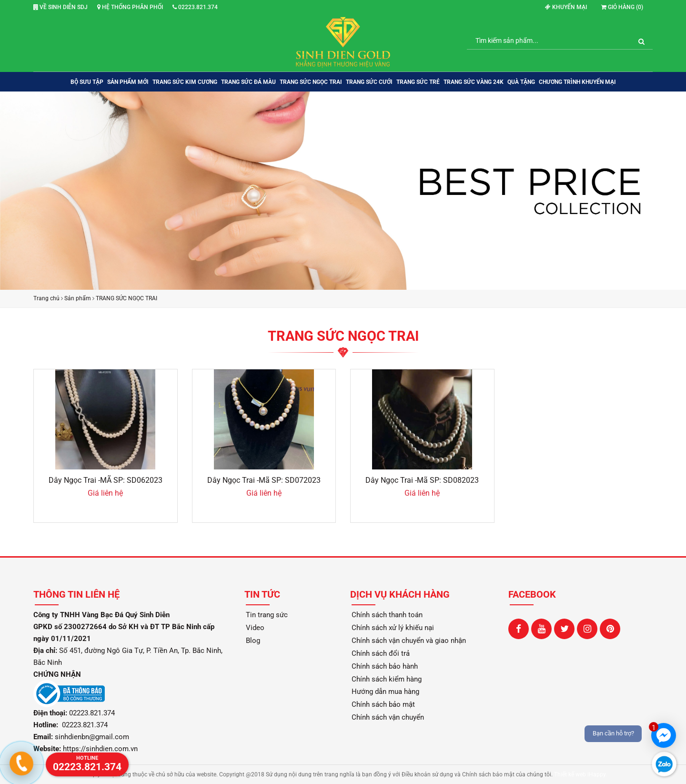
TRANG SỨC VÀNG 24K (474, 82)
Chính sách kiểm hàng (387, 679)
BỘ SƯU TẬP (87, 82)
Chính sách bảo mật (383, 704)
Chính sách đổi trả (381, 653)
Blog (253, 641)
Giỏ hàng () (622, 7)
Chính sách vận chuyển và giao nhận (409, 641)
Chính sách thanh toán (387, 615)
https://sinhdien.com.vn (100, 749)
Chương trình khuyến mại (577, 82)
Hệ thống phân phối (130, 7)
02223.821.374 (195, 7)
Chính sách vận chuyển (388, 717)
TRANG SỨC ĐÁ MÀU (248, 82)
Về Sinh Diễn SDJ (61, 7)
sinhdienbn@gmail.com (92, 737)
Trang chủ (46, 298)
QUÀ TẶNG (521, 82)
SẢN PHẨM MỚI (128, 82)
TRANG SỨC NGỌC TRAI (311, 82)
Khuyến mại (566, 7)
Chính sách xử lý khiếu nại (393, 628)
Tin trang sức (267, 615)
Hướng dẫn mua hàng (385, 692)
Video (255, 628)
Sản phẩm (78, 298)
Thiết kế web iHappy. (580, 774)
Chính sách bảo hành (385, 666)
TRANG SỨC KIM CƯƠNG (185, 82)
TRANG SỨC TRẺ (418, 82)
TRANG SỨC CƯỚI (369, 82)
